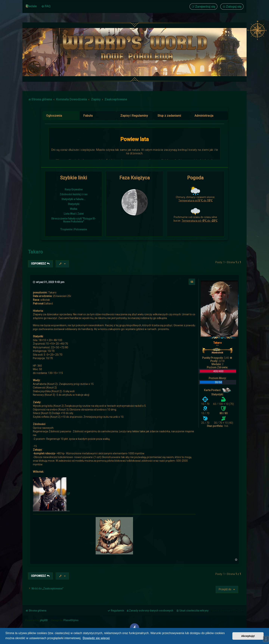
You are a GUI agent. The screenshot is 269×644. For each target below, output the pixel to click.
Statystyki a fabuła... (74, 199)
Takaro (35, 252)
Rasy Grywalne (74, 189)
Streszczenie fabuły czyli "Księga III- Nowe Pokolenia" (74, 220)
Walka (74, 209)
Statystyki (74, 204)
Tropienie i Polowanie (74, 229)
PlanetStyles (71, 620)
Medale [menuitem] (31, 6)
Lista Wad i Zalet (74, 214)
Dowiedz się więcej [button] (96, 638)
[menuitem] (46, 6)
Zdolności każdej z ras (74, 194)
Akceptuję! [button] (248, 636)
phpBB (44, 620)
